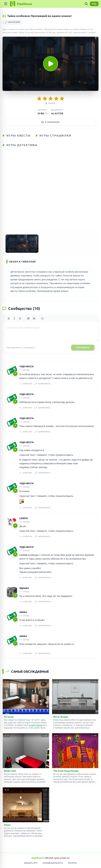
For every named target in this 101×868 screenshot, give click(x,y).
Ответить (26, 384)
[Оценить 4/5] (56, 99)
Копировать (43, 384)
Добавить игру (31, 863)
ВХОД (94, 4)
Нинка (23, 612)
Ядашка (24, 588)
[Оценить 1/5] (39, 99)
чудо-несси (26, 366)
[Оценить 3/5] (51, 99)
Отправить (83, 348)
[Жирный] (9, 318)
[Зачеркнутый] (20, 318)
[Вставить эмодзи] (42, 318)
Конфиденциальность (53, 863)
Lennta (24, 518)
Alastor (57, 113)
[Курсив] (14, 318)
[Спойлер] (34, 318)
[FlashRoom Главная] (21, 4)
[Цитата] (28, 318)
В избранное (51, 122)
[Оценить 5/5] (62, 99)
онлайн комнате (36, 725)
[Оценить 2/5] (45, 99)
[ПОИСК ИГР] (86, 4)
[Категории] (6, 4)
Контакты (72, 863)
